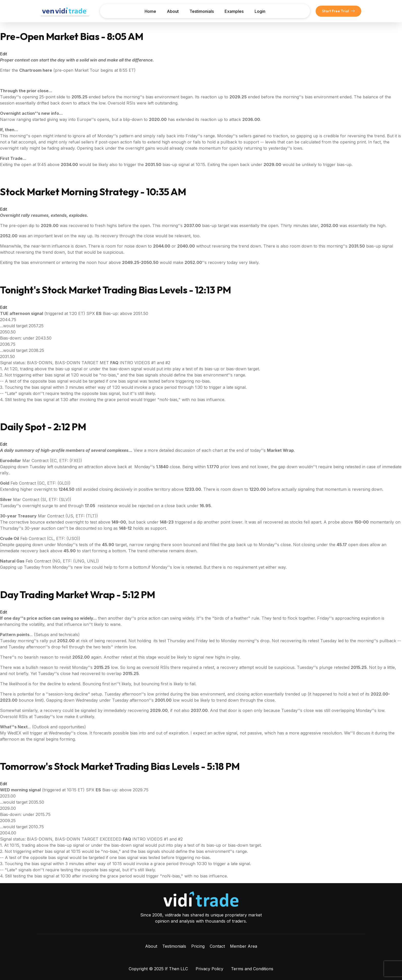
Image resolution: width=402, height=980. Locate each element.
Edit (3, 54)
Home (149, 11)
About (172, 11)
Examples (235, 11)
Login (261, 11)
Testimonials (202, 11)
